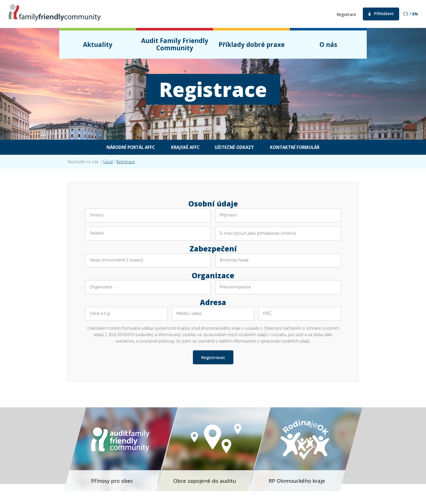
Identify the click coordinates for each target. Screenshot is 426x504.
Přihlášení (382, 14)
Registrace (342, 14)
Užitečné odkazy (238, 148)
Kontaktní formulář (308, 148)
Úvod (108, 163)
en (415, 14)
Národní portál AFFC (118, 148)
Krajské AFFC (182, 148)
